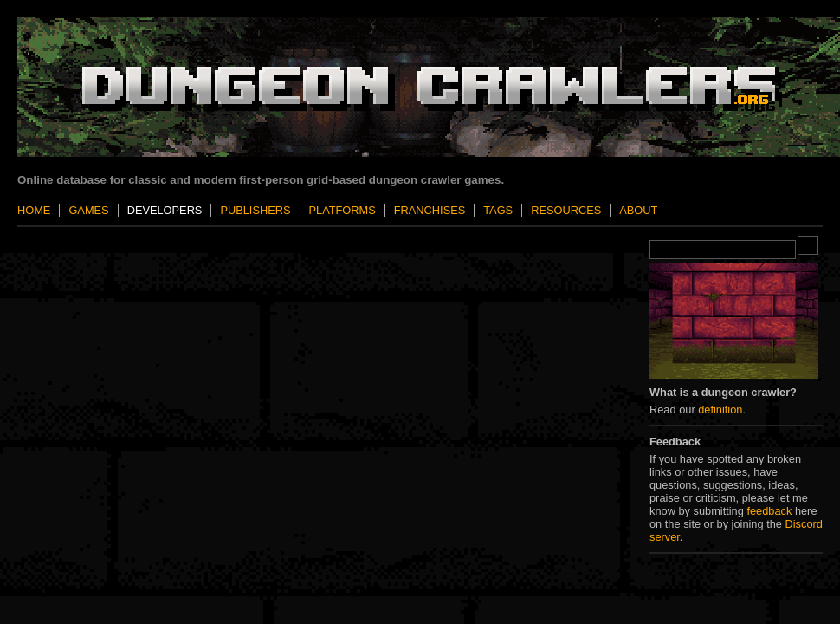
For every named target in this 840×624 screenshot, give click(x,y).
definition (720, 409)
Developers (165, 210)
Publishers (255, 210)
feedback (769, 511)
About (638, 210)
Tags (498, 210)
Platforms (342, 210)
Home (34, 210)
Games (88, 210)
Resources (566, 210)
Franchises (430, 210)
